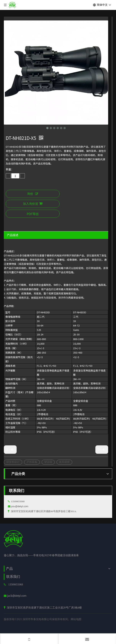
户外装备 (32, 462)
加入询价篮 (33, 204)
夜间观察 (64, 462)
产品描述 (13, 235)
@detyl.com (22, 506)
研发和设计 (13, 462)
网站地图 (76, 619)
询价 (33, 194)
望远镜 (48, 462)
